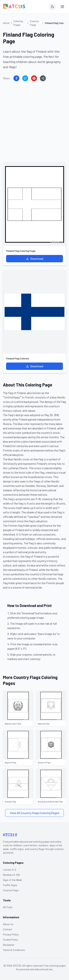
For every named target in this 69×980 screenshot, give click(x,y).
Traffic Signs (10, 885)
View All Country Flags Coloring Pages (34, 813)
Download (35, 259)
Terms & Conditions (14, 950)
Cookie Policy (10, 940)
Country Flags (11, 890)
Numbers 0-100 (11, 875)
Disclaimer (9, 945)
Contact (8, 929)
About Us (8, 924)
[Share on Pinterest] (34, 78)
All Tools (8, 907)
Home (6, 23)
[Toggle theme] (52, 7)
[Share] (43, 78)
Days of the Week (12, 880)
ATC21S (10, 835)
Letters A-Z (10, 870)
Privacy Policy (11, 934)
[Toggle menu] (62, 7)
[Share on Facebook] (16, 78)
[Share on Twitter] (25, 78)
